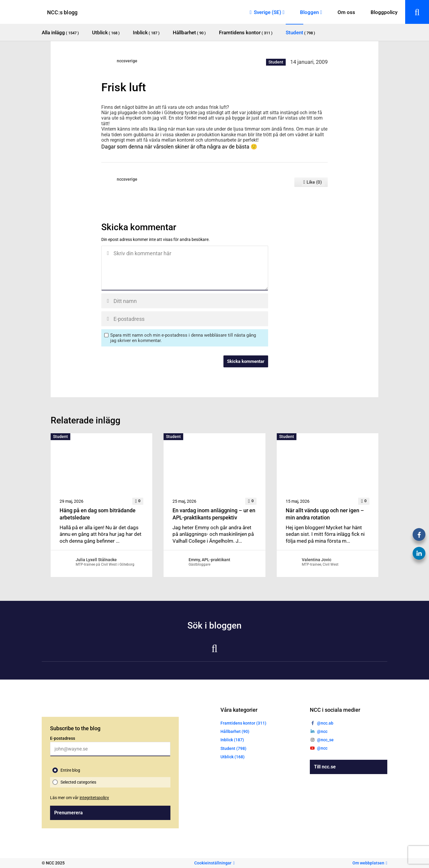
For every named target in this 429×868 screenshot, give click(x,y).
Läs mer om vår (80, 798)
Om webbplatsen (368, 863)
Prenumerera (69, 813)
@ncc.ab (325, 723)
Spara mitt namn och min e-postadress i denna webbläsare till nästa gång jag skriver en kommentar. (183, 338)
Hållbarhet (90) (235, 731)
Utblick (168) (233, 757)
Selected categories (78, 782)
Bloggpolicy (384, 12)
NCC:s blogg (62, 12)
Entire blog (70, 770)
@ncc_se (325, 740)
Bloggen (309, 12)
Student (276, 62)
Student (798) (233, 748)
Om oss (346, 12)
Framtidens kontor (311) (243, 723)
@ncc (322, 731)
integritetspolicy (94, 798)
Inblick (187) (232, 740)
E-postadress (63, 738)
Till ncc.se (325, 767)
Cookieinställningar (213, 863)
